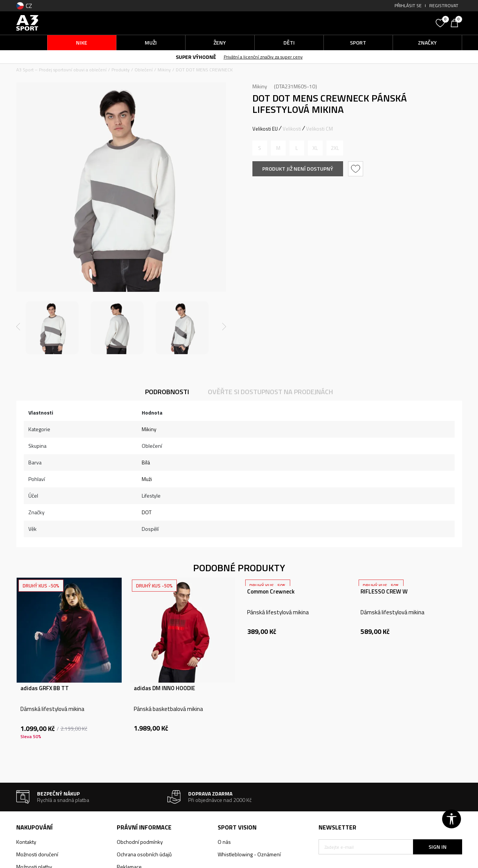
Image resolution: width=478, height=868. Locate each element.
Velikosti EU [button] (265, 129)
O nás (224, 842)
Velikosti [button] (292, 129)
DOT (147, 512)
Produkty (121, 70)
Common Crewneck (271, 592)
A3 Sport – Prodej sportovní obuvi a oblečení (61, 70)
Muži (147, 479)
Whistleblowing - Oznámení (249, 854)
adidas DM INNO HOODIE (164, 688)
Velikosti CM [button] (319, 129)
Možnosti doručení (37, 854)
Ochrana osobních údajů (144, 854)
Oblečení (144, 70)
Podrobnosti (167, 392)
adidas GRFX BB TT (45, 688)
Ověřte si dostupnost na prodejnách (270, 392)
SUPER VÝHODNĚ (196, 57)
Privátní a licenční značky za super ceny (263, 57)
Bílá (146, 462)
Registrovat (444, 5)
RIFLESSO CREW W (384, 592)
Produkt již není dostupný (298, 169)
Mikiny (164, 70)
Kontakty (26, 842)
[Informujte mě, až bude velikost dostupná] (260, 148)
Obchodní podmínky (140, 842)
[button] (375, 23)
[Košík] (456, 22)
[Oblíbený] (441, 22)
